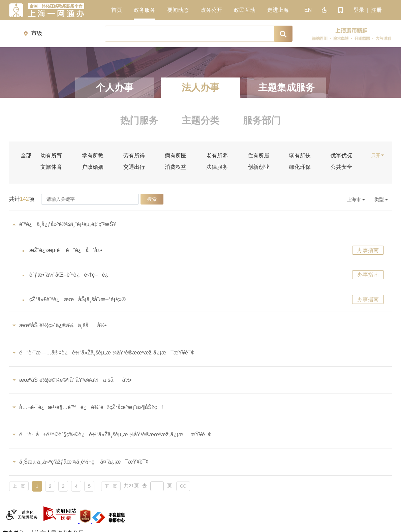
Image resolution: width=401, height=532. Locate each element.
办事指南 (368, 250)
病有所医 (176, 156)
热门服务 (139, 120)
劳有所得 (134, 156)
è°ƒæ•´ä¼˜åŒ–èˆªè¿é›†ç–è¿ (71, 275)
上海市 (356, 199)
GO (183, 486)
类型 (381, 199)
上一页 (19, 486)
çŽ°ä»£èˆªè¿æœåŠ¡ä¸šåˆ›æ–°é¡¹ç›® (78, 299)
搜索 (152, 199)
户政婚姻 (93, 167)
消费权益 (176, 167)
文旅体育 (51, 167)
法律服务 (217, 167)
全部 (26, 156)
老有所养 (217, 156)
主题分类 (201, 120)
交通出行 (134, 167)
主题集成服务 (286, 87)
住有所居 (258, 156)
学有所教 (93, 156)
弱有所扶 (300, 156)
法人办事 (201, 87)
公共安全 (341, 167)
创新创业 (258, 167)
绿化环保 (300, 167)
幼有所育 (51, 156)
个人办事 (115, 87)
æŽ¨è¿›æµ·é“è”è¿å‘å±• (66, 250)
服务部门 (262, 120)
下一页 (111, 486)
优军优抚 (341, 156)
